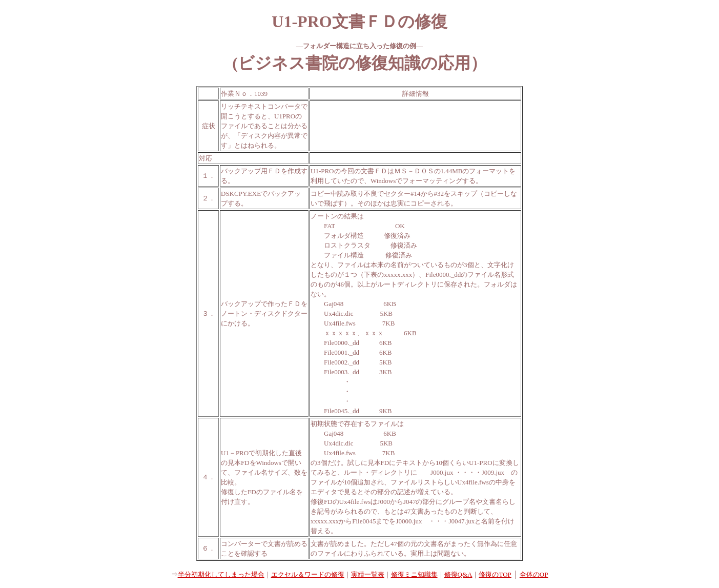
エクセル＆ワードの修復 (308, 574)
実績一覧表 (368, 574)
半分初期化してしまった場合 (221, 574)
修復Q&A (458, 574)
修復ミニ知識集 (414, 574)
